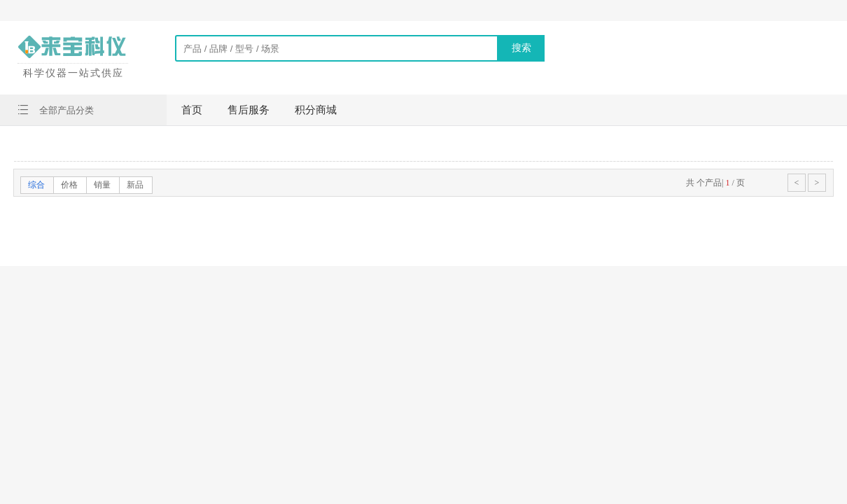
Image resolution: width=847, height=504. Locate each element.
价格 (69, 185)
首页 (192, 110)
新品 (135, 185)
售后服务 (248, 110)
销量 (102, 185)
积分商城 (316, 110)
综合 (36, 185)
